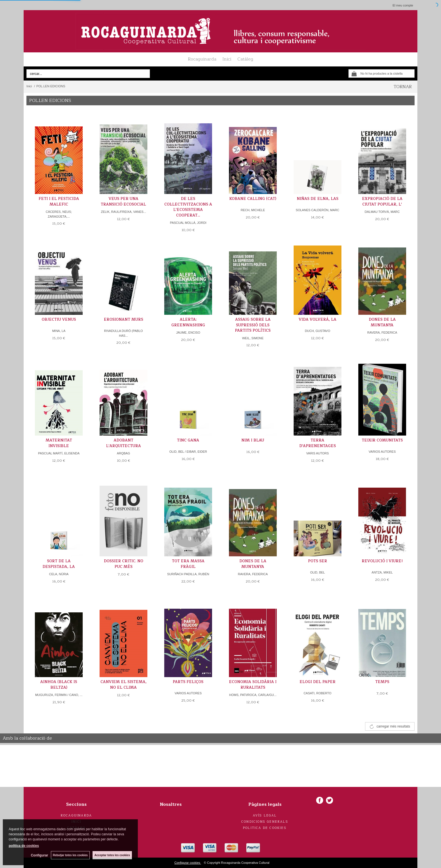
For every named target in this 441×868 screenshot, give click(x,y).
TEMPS (382, 682)
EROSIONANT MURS (123, 320)
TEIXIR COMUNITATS (382, 440)
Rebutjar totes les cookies (70, 855)
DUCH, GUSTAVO (318, 331)
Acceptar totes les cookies (112, 855)
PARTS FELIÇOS (188, 682)
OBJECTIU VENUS (59, 320)
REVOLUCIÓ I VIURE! (382, 561)
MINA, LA (59, 331)
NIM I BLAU (253, 440)
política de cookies (24, 846)
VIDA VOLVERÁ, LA (318, 320)
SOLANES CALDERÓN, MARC (318, 210)
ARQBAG (123, 453)
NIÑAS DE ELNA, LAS (318, 199)
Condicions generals (265, 822)
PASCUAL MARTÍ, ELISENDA (59, 453)
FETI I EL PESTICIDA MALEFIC (59, 202)
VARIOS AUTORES (382, 452)
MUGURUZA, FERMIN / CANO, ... (59, 695)
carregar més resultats (393, 726)
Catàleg (245, 59)
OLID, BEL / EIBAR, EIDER (188, 452)
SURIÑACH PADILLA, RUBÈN (188, 574)
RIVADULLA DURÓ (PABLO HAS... (123, 333)
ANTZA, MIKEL (382, 572)
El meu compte (403, 5)
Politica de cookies (265, 828)
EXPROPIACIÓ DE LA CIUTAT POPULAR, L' (382, 202)
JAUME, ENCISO (188, 333)
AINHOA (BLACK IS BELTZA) (59, 685)
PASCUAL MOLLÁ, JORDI (188, 223)
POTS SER (318, 561)
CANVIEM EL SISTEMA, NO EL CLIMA (123, 685)
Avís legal (265, 815)
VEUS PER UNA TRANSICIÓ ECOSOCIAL (123, 202)
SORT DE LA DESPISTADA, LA (59, 564)
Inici (227, 59)
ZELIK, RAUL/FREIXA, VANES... (124, 212)
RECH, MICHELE (253, 210)
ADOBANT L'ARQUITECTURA (123, 443)
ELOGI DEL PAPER (318, 682)
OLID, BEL (318, 572)
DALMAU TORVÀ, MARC (382, 212)
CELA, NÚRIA (59, 574)
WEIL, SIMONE (253, 338)
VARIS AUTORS (318, 453)
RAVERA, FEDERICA (382, 333)
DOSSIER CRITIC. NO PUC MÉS (123, 564)
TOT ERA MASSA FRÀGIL (188, 564)
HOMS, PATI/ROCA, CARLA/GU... (253, 695)
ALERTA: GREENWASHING (188, 322)
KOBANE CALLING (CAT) (253, 199)
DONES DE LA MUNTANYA (382, 322)
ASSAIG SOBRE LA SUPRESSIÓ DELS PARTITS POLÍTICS (253, 325)
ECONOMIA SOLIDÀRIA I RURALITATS (253, 685)
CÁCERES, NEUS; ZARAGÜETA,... (59, 214)
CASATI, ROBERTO (317, 693)
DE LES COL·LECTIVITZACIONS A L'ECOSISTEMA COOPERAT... (188, 207)
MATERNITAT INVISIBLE (59, 443)
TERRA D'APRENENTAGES (318, 443)
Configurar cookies (188, 863)
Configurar (40, 855)
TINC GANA (188, 440)
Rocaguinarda (202, 59)
